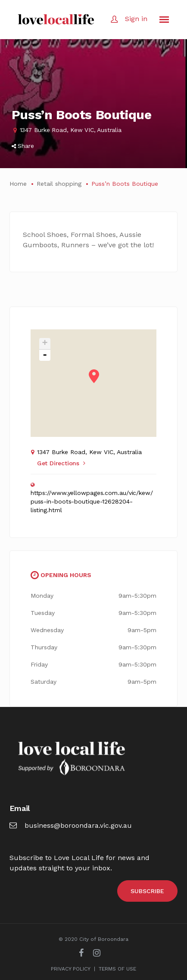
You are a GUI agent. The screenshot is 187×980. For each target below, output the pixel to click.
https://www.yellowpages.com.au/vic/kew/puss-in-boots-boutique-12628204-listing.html (92, 501)
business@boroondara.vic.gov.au (71, 825)
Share (23, 146)
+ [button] (45, 344)
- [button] (45, 355)
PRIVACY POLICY (71, 969)
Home (18, 184)
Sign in (136, 19)
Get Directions (61, 463)
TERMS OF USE (117, 969)
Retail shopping (59, 184)
